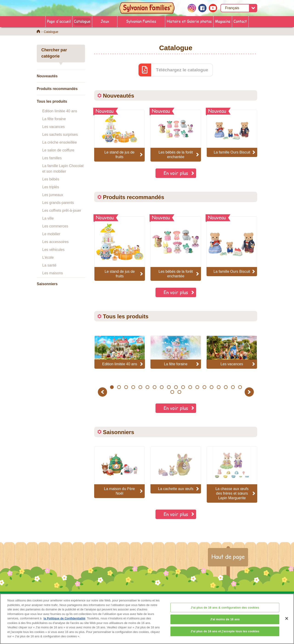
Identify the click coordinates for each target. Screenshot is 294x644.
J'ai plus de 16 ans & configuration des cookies (225, 611)
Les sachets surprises (60, 135)
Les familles (52, 158)
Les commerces (55, 226)
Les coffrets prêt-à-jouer (62, 210)
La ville (48, 218)
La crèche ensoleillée (59, 142)
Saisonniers (47, 284)
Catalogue (82, 21)
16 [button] (219, 387)
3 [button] (126, 387)
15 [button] (211, 387)
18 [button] (233, 387)
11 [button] (183, 387)
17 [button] (226, 387)
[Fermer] (287, 622)
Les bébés (51, 179)
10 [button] (176, 387)
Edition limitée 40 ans (60, 111)
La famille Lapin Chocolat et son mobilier (63, 169)
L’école (48, 257)
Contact (240, 21)
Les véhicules (53, 250)
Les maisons (53, 273)
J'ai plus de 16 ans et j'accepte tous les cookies (225, 635)
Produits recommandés (57, 89)
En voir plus (176, 173)
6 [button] (147, 387)
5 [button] (140, 387)
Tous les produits (52, 101)
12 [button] (190, 387)
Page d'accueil (59, 21)
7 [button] (154, 387)
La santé (49, 265)
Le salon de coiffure (58, 150)
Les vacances (54, 127)
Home (38, 31)
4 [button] (133, 387)
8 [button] (162, 387)
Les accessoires (55, 242)
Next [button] (250, 392)
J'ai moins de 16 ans (225, 623)
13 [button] (197, 387)
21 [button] (180, 392)
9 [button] (169, 387)
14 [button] (204, 387)
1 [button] (112, 387)
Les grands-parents (58, 203)
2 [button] (119, 387)
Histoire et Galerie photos (189, 21)
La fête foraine (54, 119)
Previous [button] (103, 392)
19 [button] (240, 387)
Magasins (223, 21)
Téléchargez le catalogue (182, 70)
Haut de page (228, 557)
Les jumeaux (53, 195)
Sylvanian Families (141, 21)
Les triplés (51, 187)
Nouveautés (47, 76)
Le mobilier (51, 234)
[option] (120, 249)
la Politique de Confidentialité (64, 622)
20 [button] (172, 392)
